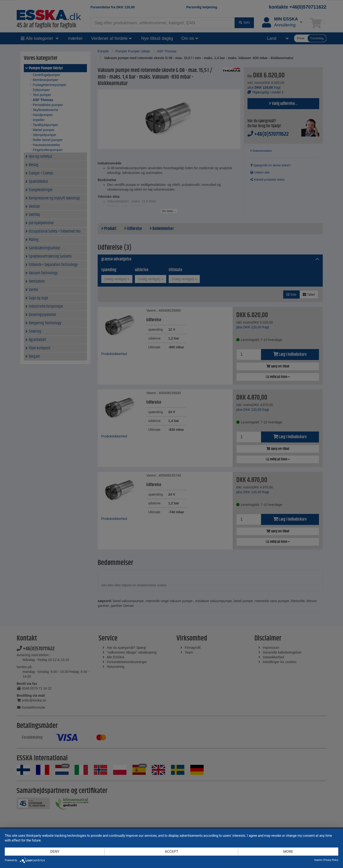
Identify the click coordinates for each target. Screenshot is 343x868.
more (288, 852)
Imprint (318, 860)
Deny (55, 852)
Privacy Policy (331, 860)
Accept (171, 852)
